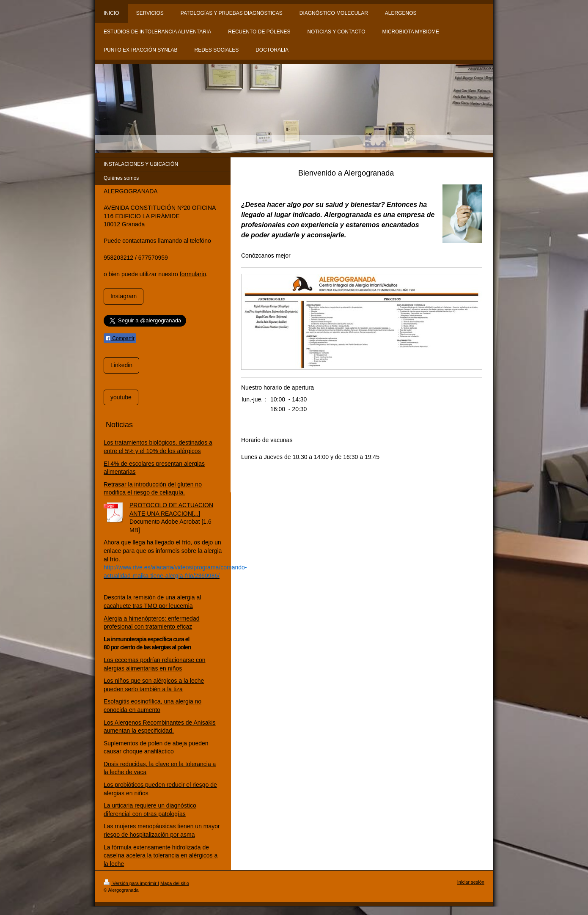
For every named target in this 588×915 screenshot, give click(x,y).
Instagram (124, 296)
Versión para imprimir (131, 883)
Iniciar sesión (471, 882)
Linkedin (121, 365)
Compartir (120, 338)
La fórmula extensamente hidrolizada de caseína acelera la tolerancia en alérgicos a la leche (161, 856)
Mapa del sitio (175, 883)
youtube (121, 397)
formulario (193, 274)
